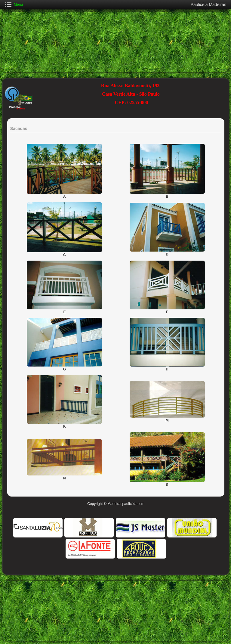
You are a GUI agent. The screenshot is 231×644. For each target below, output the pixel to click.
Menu (18, 5)
